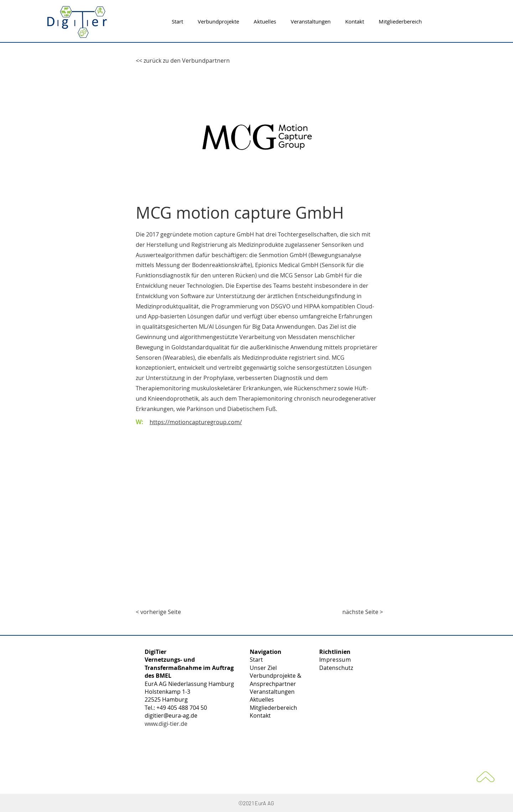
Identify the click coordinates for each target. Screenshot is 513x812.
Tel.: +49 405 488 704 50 (176, 708)
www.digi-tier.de (166, 724)
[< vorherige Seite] (159, 612)
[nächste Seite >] (363, 612)
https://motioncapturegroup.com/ (196, 422)
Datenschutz (336, 668)
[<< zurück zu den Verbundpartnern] (183, 61)
